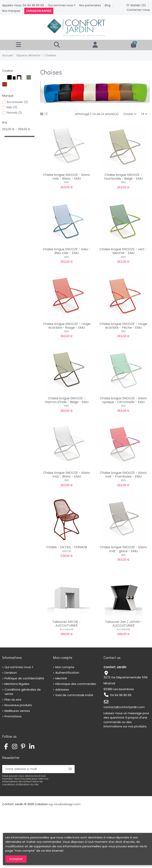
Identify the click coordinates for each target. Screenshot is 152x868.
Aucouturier (67, 629)
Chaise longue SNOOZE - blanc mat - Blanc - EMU (67, 177)
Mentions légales (17, 684)
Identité (61, 678)
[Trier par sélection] (130, 114)
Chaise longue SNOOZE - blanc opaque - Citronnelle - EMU (123, 400)
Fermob (67, 551)
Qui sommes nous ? (62, 5)
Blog (108, 5)
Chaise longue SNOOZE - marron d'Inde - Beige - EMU (67, 400)
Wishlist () (136, 5)
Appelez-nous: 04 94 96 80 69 (23, 5)
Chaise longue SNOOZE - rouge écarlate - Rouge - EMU (67, 326)
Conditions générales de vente (23, 692)
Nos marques (12, 11)
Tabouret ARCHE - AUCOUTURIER (67, 624)
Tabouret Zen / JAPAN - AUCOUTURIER (123, 624)
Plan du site (13, 700)
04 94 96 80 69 (121, 695)
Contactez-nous (138, 10)
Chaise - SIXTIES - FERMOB (67, 547)
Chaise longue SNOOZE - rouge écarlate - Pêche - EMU (123, 326)
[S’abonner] (70, 769)
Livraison (11, 673)
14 (144, 114)
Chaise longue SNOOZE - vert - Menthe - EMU (123, 251)
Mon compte (65, 667)
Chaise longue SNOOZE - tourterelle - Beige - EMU (123, 177)
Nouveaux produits (18, 705)
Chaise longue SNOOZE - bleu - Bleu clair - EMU (67, 251)
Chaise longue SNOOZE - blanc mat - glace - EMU (123, 549)
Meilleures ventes (17, 711)
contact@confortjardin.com (124, 707)
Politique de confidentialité (24, 678)
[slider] (4, 136)
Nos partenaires (90, 5)
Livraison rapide (39, 11)
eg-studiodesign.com (65, 804)
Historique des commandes (76, 684)
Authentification (67, 673)
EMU (67, 182)
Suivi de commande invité (74, 695)
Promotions (13, 716)
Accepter (16, 859)
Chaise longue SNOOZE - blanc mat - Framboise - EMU (123, 475)
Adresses (62, 689)
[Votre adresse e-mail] (34, 769)
